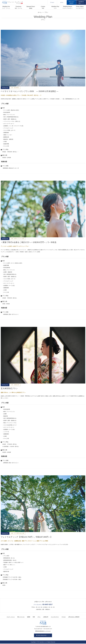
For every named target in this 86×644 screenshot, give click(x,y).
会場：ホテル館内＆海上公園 (18, 533)
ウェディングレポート (68, 8)
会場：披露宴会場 (15, 385)
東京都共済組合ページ (81, 2)
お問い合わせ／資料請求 (74, 617)
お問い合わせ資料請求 (71, 2)
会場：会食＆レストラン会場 (18, 239)
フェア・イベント (6, 8)
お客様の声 (46, 617)
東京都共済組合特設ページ (43, 636)
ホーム (40, 12)
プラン (55, 8)
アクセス (52, 2)
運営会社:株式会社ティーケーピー (43, 631)
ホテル (62, 2)
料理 (43, 8)
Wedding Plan (5, 88)
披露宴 (31, 8)
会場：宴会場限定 (15, 88)
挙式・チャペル (18, 8)
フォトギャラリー (80, 8)
